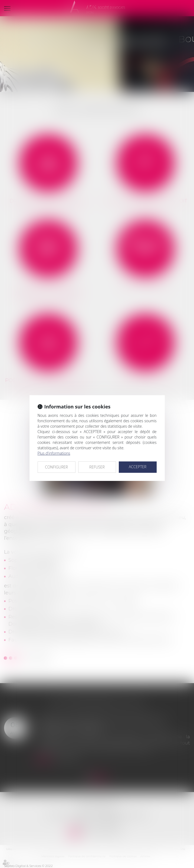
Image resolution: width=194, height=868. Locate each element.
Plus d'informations (54, 453)
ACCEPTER (138, 467)
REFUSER (97, 467)
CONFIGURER (56, 467)
